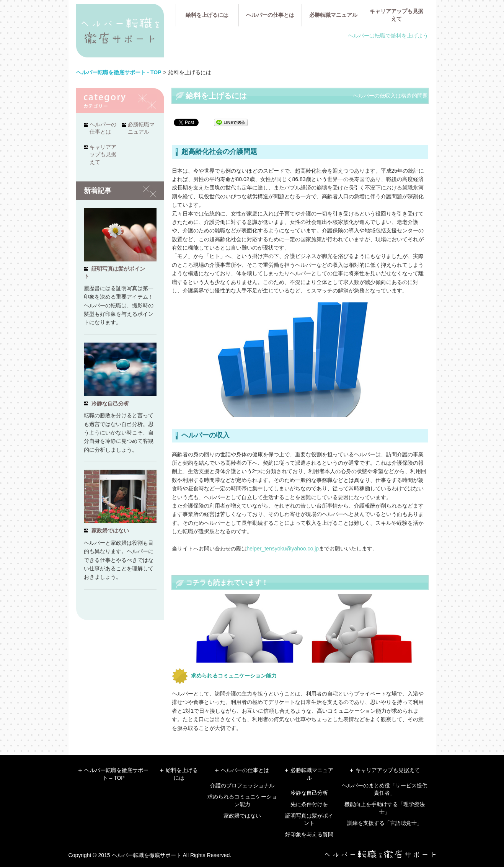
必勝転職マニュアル (333, 15)
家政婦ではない (110, 531)
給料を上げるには (207, 15)
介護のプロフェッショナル (242, 785)
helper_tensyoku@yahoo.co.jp (283, 549)
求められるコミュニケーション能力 (234, 676)
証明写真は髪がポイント (114, 273)
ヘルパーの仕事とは (270, 15)
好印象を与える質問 (309, 834)
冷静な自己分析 (110, 403)
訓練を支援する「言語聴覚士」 (385, 823)
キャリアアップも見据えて (396, 15)
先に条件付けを (309, 804)
